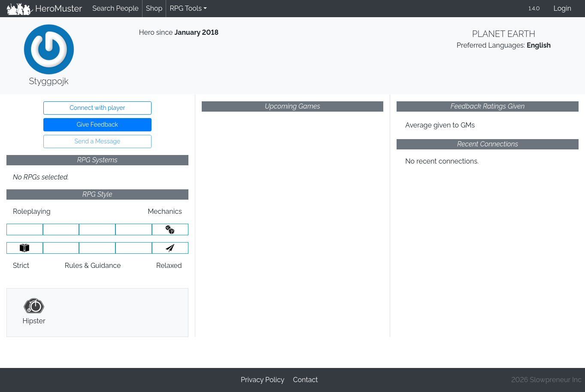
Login (562, 8)
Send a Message (97, 141)
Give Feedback (97, 125)
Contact (306, 380)
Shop (154, 8)
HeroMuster (44, 9)
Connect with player (97, 108)
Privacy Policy (263, 380)
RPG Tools (186, 8)
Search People (115, 8)
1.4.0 (534, 8)
